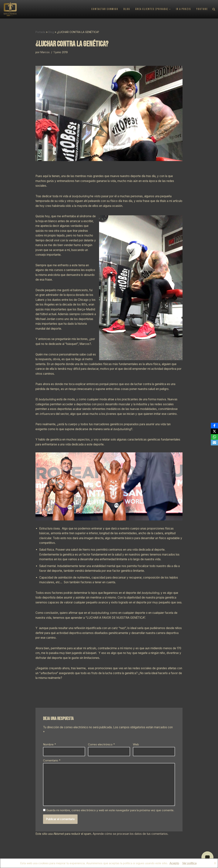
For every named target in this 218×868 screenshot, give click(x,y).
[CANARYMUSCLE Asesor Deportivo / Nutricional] (10, 9)
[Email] (214, 443)
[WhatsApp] (214, 437)
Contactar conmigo (105, 9)
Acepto (174, 863)
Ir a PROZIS (183, 9)
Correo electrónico (101, 744)
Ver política (189, 863)
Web (136, 744)
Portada (40, 32)
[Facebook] (214, 426)
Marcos (45, 52)
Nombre (49, 744)
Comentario (52, 760)
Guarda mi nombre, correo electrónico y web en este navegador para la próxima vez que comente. (110, 810)
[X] (214, 431)
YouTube (202, 9)
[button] (170, 9)
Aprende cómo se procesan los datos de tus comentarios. (131, 834)
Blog (127, 9)
